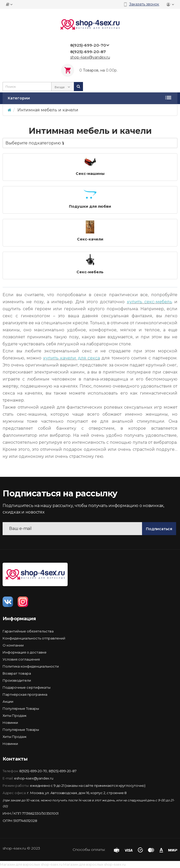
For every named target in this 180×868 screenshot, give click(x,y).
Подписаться (159, 529)
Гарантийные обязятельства (28, 631)
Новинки (10, 723)
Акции (8, 701)
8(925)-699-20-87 (63, 771)
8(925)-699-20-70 (33, 771)
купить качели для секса (72, 358)
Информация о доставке (25, 652)
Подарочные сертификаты (27, 687)
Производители (17, 680)
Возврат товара (17, 673)
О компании (13, 645)
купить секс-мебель (150, 302)
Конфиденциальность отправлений (34, 638)
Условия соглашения (21, 659)
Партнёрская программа (25, 694)
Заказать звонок (144, 4)
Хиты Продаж (15, 715)
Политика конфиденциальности (31, 666)
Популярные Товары (21, 708)
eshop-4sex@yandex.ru (34, 778)
